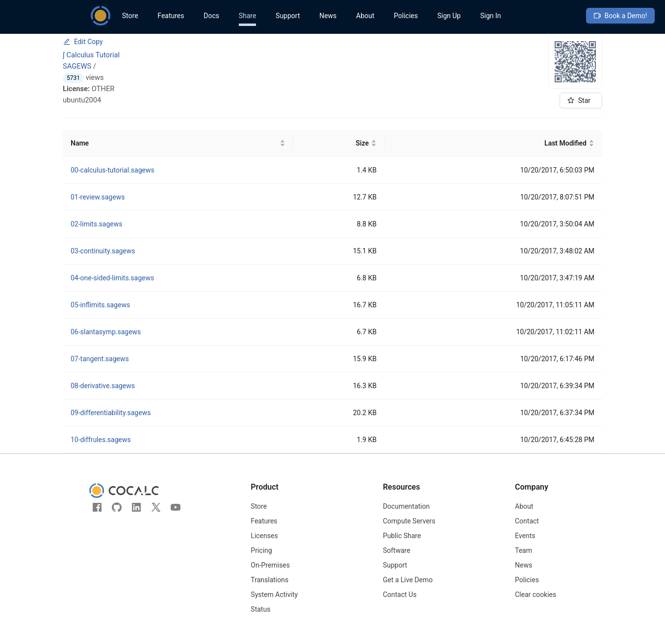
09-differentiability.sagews (111, 413)
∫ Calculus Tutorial (91, 55)
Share (248, 16)
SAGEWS (77, 66)
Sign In (490, 16)
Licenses (264, 536)
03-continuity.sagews (103, 251)
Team (524, 550)
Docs (211, 16)
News (328, 16)
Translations (269, 580)
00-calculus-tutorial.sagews (113, 170)
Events (525, 536)
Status (260, 609)
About (365, 16)
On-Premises (270, 565)
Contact (527, 521)
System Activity (274, 594)
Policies (406, 16)
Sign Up (449, 16)
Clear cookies (536, 594)
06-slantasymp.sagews (106, 332)
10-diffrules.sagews (101, 440)
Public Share (402, 536)
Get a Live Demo (408, 580)
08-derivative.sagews (103, 386)
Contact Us (400, 594)
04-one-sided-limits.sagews (112, 278)
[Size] (339, 143)
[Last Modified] (493, 143)
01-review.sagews (98, 197)
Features (171, 16)
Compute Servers (409, 521)
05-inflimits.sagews (100, 305)
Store (130, 16)
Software (397, 550)
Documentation (407, 506)
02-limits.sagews (96, 224)
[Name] (178, 143)
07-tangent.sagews (100, 359)
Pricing (261, 550)
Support (288, 16)
